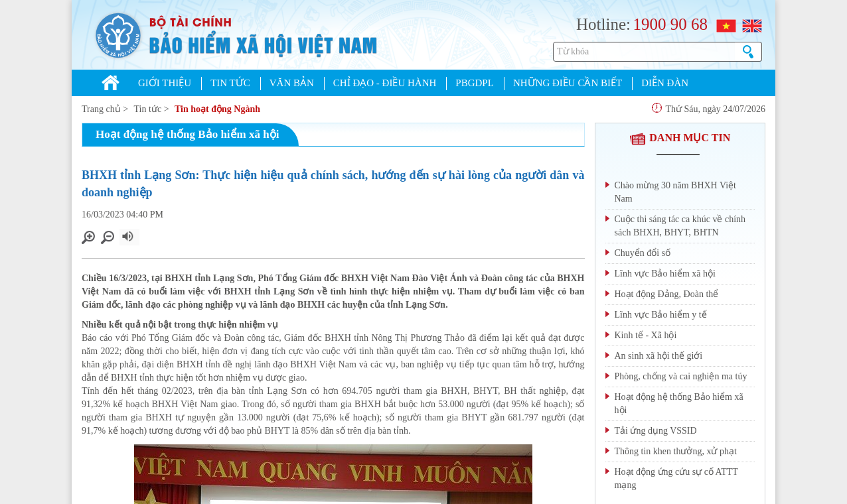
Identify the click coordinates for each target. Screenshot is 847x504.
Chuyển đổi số (643, 253)
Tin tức (148, 109)
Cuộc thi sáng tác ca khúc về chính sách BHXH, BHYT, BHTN (680, 226)
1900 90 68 (670, 24)
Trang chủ (101, 109)
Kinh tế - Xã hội (646, 335)
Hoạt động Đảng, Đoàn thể (667, 294)
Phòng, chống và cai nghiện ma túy (681, 376)
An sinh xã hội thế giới (659, 356)
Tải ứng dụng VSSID (656, 431)
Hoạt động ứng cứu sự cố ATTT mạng (676, 478)
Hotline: (603, 24)
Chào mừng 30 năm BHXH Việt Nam (676, 192)
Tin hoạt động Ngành (217, 109)
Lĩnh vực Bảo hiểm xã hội (665, 274)
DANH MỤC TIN (680, 138)
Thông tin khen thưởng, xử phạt (676, 451)
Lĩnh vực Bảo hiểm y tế (661, 315)
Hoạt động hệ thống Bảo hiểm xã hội (679, 404)
